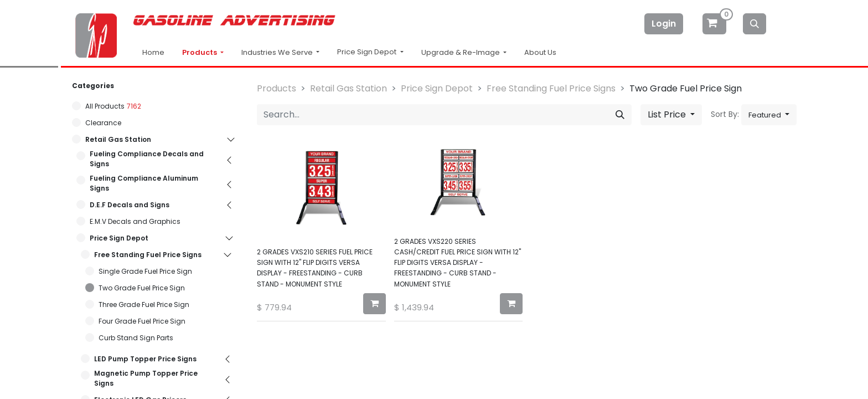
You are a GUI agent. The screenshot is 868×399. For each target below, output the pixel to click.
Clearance (103, 123)
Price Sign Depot (119, 238)
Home (153, 52)
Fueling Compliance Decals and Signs (147, 159)
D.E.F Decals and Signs (130, 205)
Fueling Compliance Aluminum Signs (144, 183)
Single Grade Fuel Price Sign (145, 271)
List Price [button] (668, 114)
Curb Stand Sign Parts (136, 338)
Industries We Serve (278, 52)
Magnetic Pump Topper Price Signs (146, 378)
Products (200, 52)
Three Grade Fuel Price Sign (144, 305)
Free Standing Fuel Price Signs (148, 255)
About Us (540, 52)
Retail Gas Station (118, 139)
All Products (105, 106)
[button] (769, 115)
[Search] (755, 24)
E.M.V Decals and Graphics (135, 221)
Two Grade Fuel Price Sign (142, 288)
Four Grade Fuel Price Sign (142, 321)
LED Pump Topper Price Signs (145, 359)
